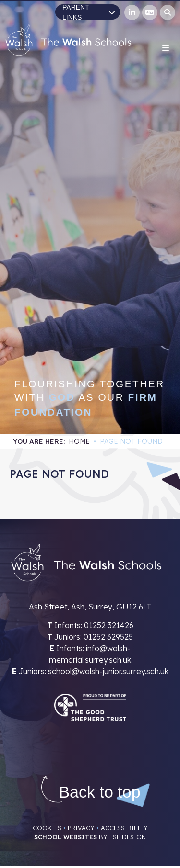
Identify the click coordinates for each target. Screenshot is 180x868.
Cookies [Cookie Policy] (47, 828)
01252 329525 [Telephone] (108, 637)
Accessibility (124, 828)
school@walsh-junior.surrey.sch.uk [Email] (108, 671)
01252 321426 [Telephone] (109, 625)
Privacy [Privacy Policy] (81, 828)
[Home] (68, 40)
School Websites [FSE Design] (66, 837)
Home (79, 441)
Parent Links (89, 12)
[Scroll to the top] (99, 792)
